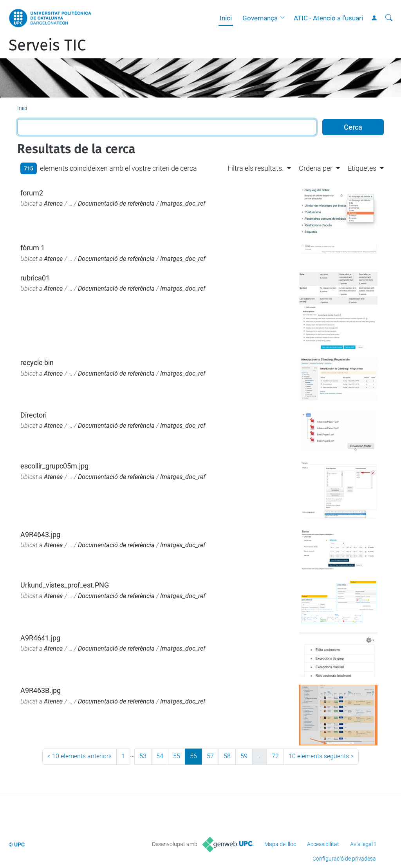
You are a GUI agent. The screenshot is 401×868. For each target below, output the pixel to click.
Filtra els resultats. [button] (256, 168)
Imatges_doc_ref (183, 203)
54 (160, 756)
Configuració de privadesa (344, 859)
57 (210, 756)
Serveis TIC (47, 45)
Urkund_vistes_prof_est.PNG (65, 585)
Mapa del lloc (280, 844)
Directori (33, 415)
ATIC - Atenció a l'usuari (328, 18)
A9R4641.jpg (40, 638)
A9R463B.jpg (41, 690)
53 (143, 756)
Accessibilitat (323, 844)
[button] (284, 18)
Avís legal (361, 844)
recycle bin (37, 363)
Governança (260, 18)
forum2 (32, 193)
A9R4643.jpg (40, 534)
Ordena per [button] (316, 168)
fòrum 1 (33, 248)
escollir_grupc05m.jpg (54, 466)
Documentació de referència (116, 203)
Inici (226, 18)
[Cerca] (389, 18)
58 (227, 756)
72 (275, 756)
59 (244, 756)
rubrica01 (35, 278)
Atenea (53, 203)
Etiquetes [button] (362, 168)
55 (177, 756)
